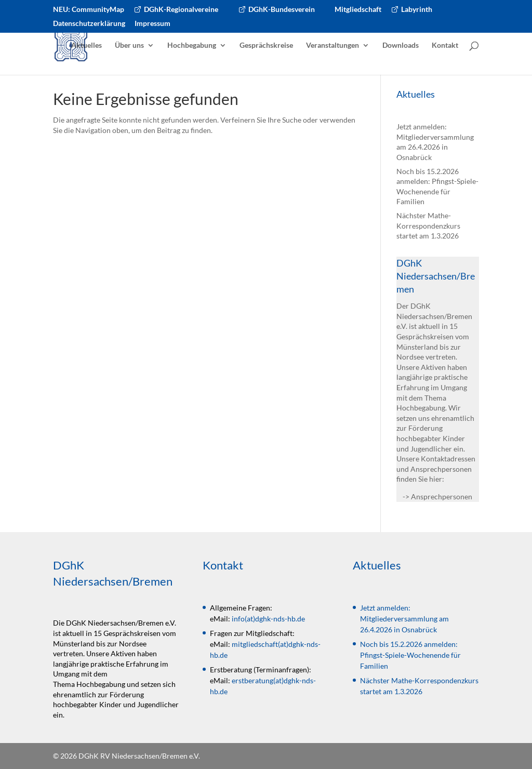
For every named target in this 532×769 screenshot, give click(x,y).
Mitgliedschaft (358, 10)
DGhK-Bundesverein (282, 10)
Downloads (401, 45)
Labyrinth (417, 10)
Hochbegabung (192, 45)
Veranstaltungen (332, 45)
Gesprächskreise (266, 45)
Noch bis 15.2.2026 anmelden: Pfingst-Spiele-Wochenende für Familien (410, 655)
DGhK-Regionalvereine (181, 10)
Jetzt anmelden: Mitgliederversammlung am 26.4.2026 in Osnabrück (404, 619)
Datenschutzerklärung (89, 24)
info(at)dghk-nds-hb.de (268, 619)
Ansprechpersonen (442, 496)
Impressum (152, 24)
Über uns (129, 45)
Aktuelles (87, 45)
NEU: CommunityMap (89, 10)
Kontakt (445, 45)
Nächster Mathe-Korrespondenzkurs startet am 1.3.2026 (428, 226)
